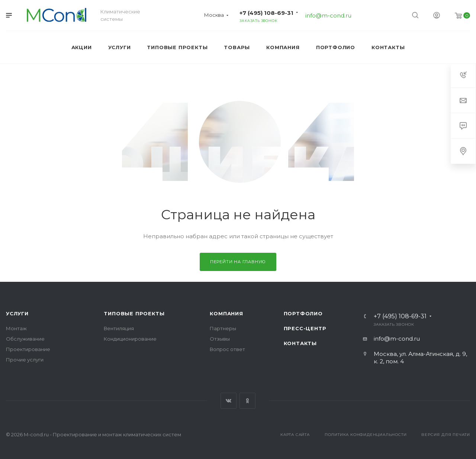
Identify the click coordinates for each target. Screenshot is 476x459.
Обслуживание (25, 339)
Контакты (300, 343)
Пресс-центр (305, 328)
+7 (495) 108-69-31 (266, 13)
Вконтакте (229, 401)
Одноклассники (247, 401)
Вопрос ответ (227, 349)
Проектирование (28, 349)
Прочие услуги (25, 360)
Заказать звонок (258, 21)
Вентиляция (119, 328)
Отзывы (220, 339)
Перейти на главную (238, 262)
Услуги (17, 313)
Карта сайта (295, 435)
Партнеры (223, 328)
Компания (226, 313)
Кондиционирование (130, 339)
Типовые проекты (134, 313)
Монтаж (16, 328)
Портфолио (303, 313)
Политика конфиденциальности (366, 435)
